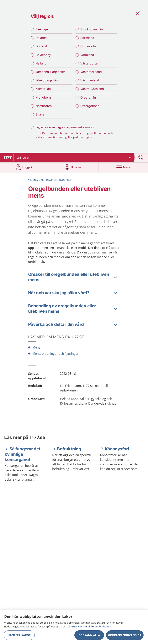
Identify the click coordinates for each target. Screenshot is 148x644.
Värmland (87, 55)
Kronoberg (43, 97)
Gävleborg (43, 55)
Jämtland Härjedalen (50, 72)
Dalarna (41, 38)
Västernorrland (91, 72)
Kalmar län (43, 89)
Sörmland (87, 38)
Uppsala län (89, 46)
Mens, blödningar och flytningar (51, 180)
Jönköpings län (47, 80)
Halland (41, 63)
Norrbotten (44, 106)
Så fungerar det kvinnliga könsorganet (23, 454)
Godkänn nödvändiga (125, 637)
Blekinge (42, 29)
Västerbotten (90, 63)
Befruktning (69, 449)
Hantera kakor (19, 637)
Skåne (40, 114)
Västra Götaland (92, 89)
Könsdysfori (117, 449)
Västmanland (90, 80)
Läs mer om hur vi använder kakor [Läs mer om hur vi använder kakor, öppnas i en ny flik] (89, 628)
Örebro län (88, 97)
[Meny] (123, 167)
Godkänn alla (89, 637)
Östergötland (90, 106)
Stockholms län (92, 29)
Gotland (41, 46)
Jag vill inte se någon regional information (66, 127)
